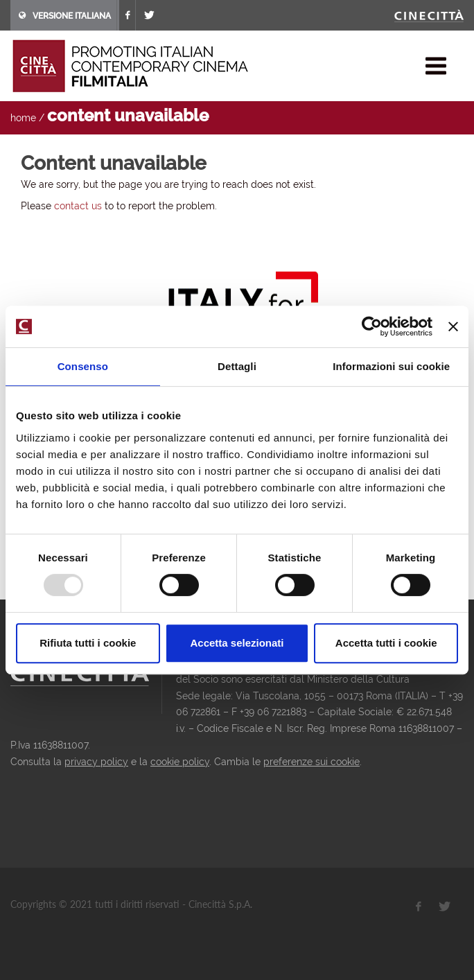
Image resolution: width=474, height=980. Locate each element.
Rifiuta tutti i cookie (88, 643)
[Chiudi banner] (453, 326)
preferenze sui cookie (311, 762)
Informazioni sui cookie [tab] (391, 366)
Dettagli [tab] (237, 366)
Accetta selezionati (237, 643)
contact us (78, 206)
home (23, 118)
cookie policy (180, 762)
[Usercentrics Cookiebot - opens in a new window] (372, 326)
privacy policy (96, 762)
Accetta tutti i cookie (386, 643)
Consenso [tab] (83, 366)
